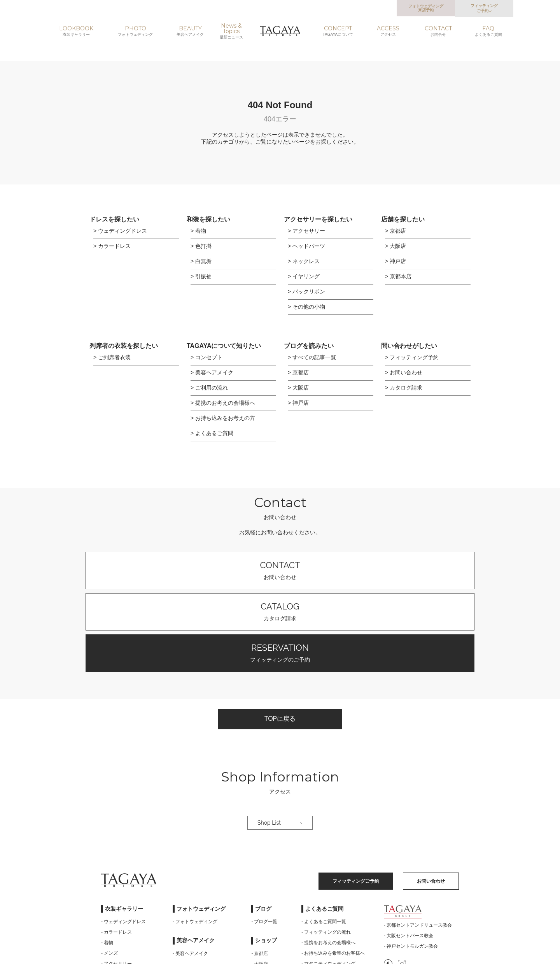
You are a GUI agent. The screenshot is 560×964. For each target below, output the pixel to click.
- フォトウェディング (195, 840)
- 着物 (107, 861)
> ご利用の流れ (209, 388)
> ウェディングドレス (120, 231)
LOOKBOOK (76, 31)
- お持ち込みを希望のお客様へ (333, 872)
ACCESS (388, 31)
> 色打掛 (201, 246)
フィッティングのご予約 (385, 570)
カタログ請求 (280, 570)
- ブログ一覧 (264, 840)
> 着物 (198, 231)
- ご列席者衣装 (116, 893)
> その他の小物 (306, 307)
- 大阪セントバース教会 (409, 854)
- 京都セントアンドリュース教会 (418, 844)
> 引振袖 (201, 276)
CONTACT (438, 31)
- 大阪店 (260, 883)
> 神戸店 (395, 261)
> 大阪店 (395, 246)
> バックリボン (306, 291)
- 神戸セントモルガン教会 (411, 865)
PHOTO (135, 31)
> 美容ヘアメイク (212, 372)
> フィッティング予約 (412, 357)
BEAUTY (190, 31)
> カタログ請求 (404, 388)
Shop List (280, 741)
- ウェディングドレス (123, 840)
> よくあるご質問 (212, 433)
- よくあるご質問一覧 (324, 840)
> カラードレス (112, 246)
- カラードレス (116, 851)
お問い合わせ (175, 570)
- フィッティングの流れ (326, 851)
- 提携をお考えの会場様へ (328, 861)
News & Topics (231, 31)
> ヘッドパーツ (306, 246)
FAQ (488, 31)
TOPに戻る (280, 635)
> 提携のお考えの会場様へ (223, 403)
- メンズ (109, 872)
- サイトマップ (317, 893)
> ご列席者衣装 (112, 357)
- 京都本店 (262, 904)
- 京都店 (260, 872)
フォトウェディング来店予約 (426, 8)
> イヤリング (304, 276)
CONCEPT (338, 31)
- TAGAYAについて (192, 904)
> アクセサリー (306, 231)
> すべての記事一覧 (312, 357)
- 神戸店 (260, 893)
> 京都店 (395, 231)
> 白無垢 (201, 261)
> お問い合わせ (404, 372)
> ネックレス (304, 261)
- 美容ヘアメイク (190, 872)
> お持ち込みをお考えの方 (223, 418)
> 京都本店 (398, 276)
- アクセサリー (116, 882)
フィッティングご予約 (484, 8)
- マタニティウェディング (328, 882)
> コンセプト (206, 357)
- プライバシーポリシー (326, 903)
